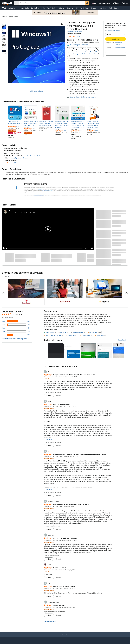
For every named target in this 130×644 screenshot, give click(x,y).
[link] (15, 122)
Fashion (117, 8)
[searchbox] (52, 3)
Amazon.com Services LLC (119, 44)
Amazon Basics (24, 8)
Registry (94, 8)
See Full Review (35, 213)
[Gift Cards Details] (65, 8)
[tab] (50, 333)
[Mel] (10, 211)
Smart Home (103, 8)
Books (43, 8)
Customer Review (14, 213)
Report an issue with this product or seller (81, 97)
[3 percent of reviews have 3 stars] (16, 328)
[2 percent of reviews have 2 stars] (16, 331)
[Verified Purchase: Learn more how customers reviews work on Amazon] (49, 379)
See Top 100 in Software (35, 156)
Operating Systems (13, 17)
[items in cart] (125, 3)
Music (110, 8)
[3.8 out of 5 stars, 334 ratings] (76, 131)
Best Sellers (35, 8)
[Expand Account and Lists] (111, 4)
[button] (4, 8)
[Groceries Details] (74, 8)
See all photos (123, 340)
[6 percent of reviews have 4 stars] (16, 325)
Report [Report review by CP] (58, 596)
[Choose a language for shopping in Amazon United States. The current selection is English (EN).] (94, 3)
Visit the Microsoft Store (74, 32)
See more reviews (50, 622)
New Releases (85, 8)
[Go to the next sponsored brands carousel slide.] (126, 292)
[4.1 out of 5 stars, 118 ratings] (60, 131)
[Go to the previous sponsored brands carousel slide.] (4, 292)
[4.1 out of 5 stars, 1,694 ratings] (29, 129)
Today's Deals (51, 8)
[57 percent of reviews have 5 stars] (16, 321)
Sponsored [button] (5, 276)
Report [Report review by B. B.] (58, 496)
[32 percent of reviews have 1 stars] (16, 335)
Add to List (110, 54)
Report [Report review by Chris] (58, 578)
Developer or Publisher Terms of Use (85, 54)
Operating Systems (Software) (18, 158)
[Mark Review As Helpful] (49, 396)
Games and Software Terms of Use (87, 52)
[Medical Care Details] (17, 8)
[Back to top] (65, 637)
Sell (77, 8)
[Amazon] (7, 3)
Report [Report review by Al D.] (58, 396)
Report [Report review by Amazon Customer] (58, 529)
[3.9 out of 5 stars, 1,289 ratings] (93, 131)
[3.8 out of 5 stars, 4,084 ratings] (13, 127)
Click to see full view (36, 91)
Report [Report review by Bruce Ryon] (58, 559)
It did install (25, 213)
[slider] (44, 248)
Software (4, 17)
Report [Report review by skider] (58, 446)
